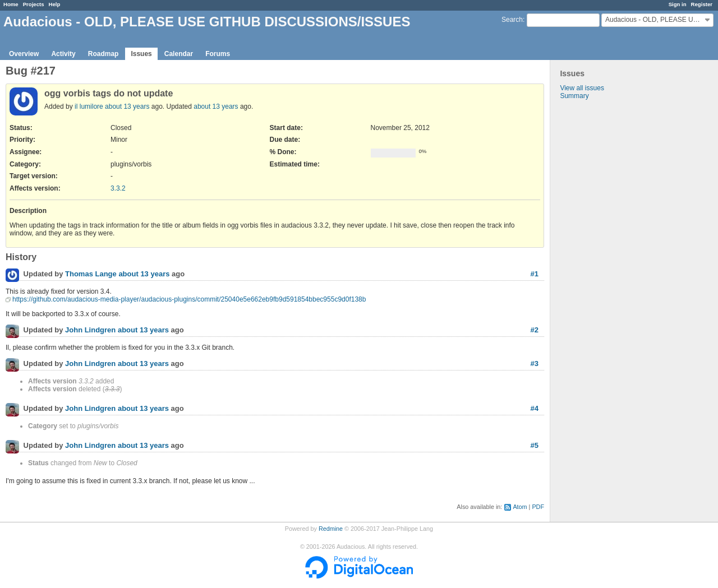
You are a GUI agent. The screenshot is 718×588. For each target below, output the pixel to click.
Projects (34, 4)
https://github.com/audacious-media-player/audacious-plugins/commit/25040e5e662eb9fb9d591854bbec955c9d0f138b (189, 299)
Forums (218, 54)
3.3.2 (118, 188)
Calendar (179, 54)
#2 (535, 330)
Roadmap (103, 54)
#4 (535, 408)
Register (702, 4)
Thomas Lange (91, 274)
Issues (141, 54)
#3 (535, 364)
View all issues (582, 88)
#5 (535, 445)
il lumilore (89, 107)
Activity (63, 54)
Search (512, 20)
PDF (538, 507)
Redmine (331, 529)
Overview (24, 54)
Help (55, 4)
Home (11, 4)
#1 (535, 274)
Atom (520, 507)
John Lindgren (90, 330)
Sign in (678, 4)
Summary (574, 96)
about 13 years (127, 107)
